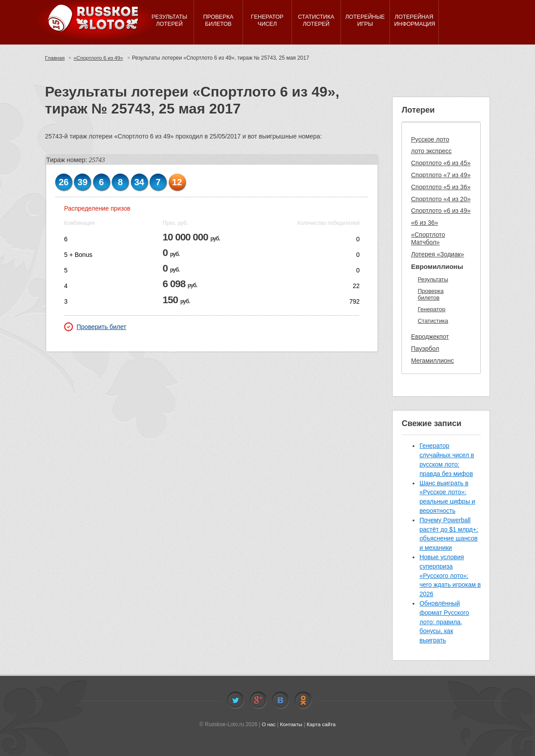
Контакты (291, 724)
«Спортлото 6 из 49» (100, 58)
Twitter (235, 700)
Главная (55, 58)
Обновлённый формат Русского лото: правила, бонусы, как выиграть (444, 622)
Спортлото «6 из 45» (441, 163)
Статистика (433, 321)
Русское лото (430, 139)
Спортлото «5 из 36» (441, 187)
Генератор (431, 309)
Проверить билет (95, 327)
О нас (268, 724)
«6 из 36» (424, 223)
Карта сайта (322, 724)
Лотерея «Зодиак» (437, 254)
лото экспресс (431, 151)
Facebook (258, 700)
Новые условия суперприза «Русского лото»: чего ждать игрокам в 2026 (450, 575)
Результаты (433, 279)
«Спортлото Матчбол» (428, 238)
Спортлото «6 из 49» (441, 211)
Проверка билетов (430, 295)
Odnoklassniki (303, 700)
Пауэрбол (425, 349)
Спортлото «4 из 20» (441, 199)
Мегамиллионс (432, 361)
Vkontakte (280, 700)
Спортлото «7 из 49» (441, 175)
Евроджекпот (430, 337)
